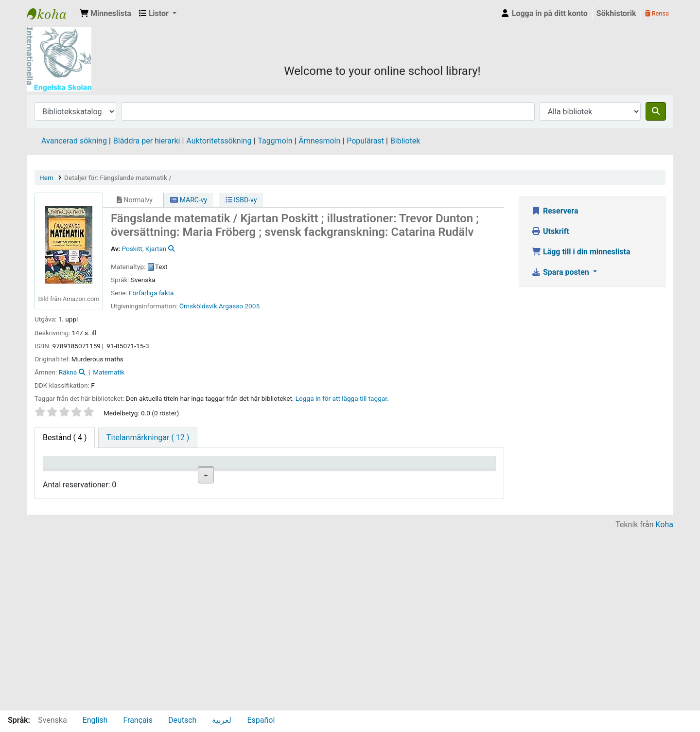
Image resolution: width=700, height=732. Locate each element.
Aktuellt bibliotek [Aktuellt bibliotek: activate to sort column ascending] (119, 471)
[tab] (148, 438)
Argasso (231, 306)
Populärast (365, 141)
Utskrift (550, 231)
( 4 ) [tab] (65, 437)
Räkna (68, 372)
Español (261, 720)
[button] (105, 14)
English (95, 720)
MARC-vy (189, 200)
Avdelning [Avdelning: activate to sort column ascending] (178, 476)
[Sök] (656, 111)
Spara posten (561, 272)
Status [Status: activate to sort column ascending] (342, 476)
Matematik (109, 372)
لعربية (222, 720)
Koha (665, 704)
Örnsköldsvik (198, 306)
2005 (252, 306)
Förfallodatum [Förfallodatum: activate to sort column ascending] (411, 476)
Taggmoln (275, 141)
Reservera (555, 211)
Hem (46, 178)
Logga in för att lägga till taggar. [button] (342, 398)
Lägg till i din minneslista (581, 252)
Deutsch (182, 720)
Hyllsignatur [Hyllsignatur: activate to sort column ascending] (238, 476)
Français (138, 720)
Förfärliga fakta (151, 293)
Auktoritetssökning (219, 141)
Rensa (657, 13)
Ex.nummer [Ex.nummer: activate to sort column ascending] (294, 476)
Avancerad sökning (74, 141)
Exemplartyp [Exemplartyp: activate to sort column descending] (69, 476)
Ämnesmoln (319, 141)
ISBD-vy (241, 200)
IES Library (52, 14)
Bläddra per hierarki (147, 141)
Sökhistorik (616, 13)
